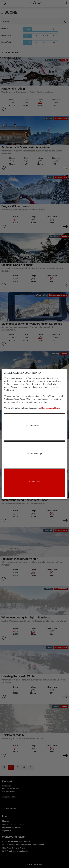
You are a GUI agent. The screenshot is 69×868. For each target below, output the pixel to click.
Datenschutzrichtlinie (50, 408)
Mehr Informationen (34, 426)
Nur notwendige (34, 454)
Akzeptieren (34, 482)
